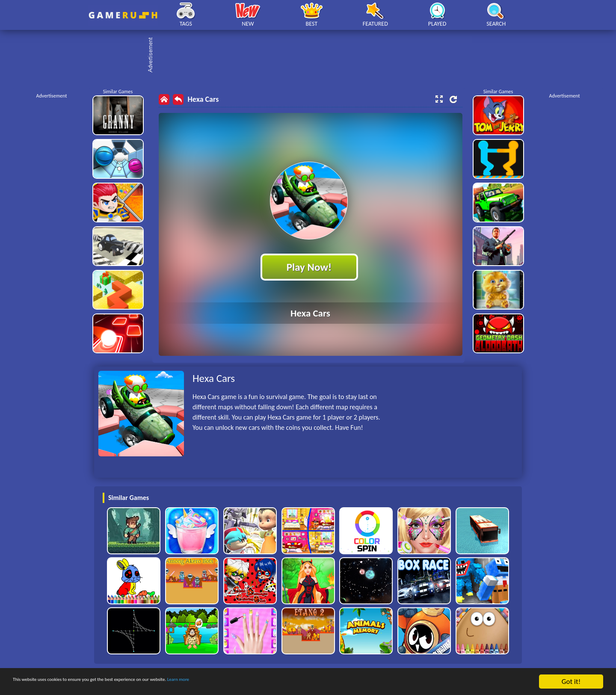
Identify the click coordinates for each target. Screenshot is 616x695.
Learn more (267, 682)
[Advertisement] (312, 56)
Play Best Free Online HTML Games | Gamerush (123, 15)
